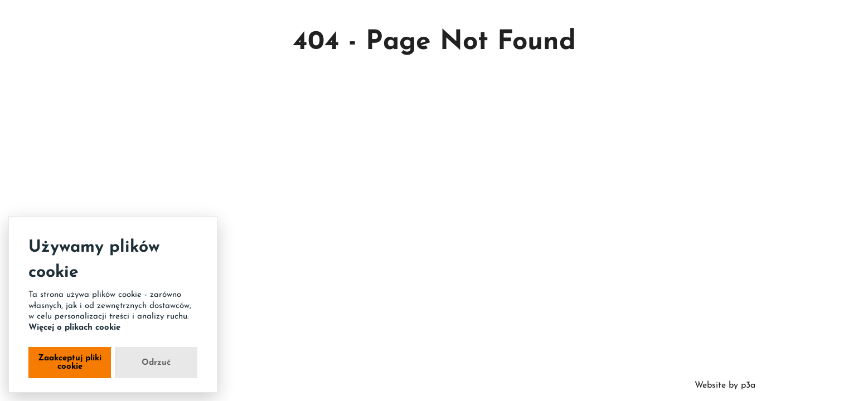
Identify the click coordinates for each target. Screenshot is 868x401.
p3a (747, 385)
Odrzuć (156, 363)
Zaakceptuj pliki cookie (70, 363)
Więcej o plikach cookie (74, 328)
